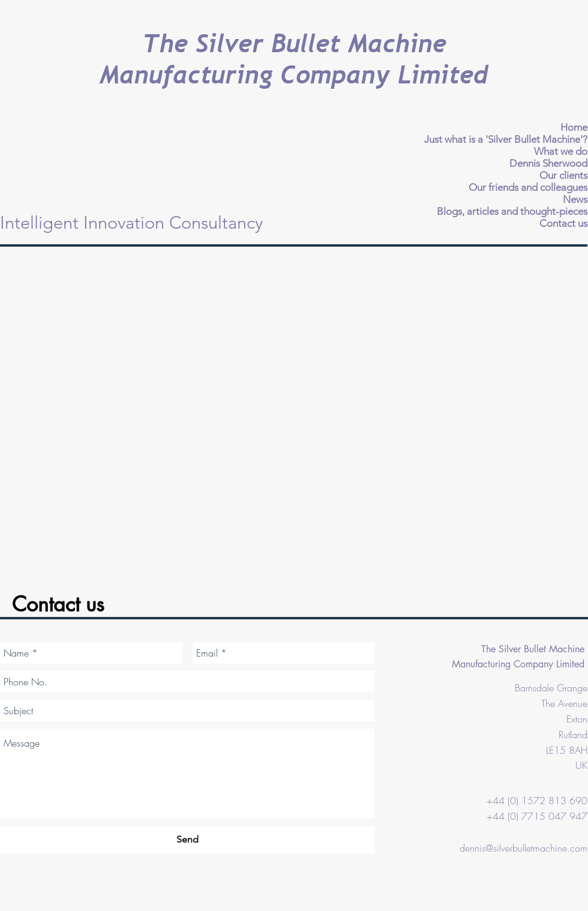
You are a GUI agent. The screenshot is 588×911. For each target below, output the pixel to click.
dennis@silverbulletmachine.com (523, 848)
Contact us (563, 223)
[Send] (187, 840)
